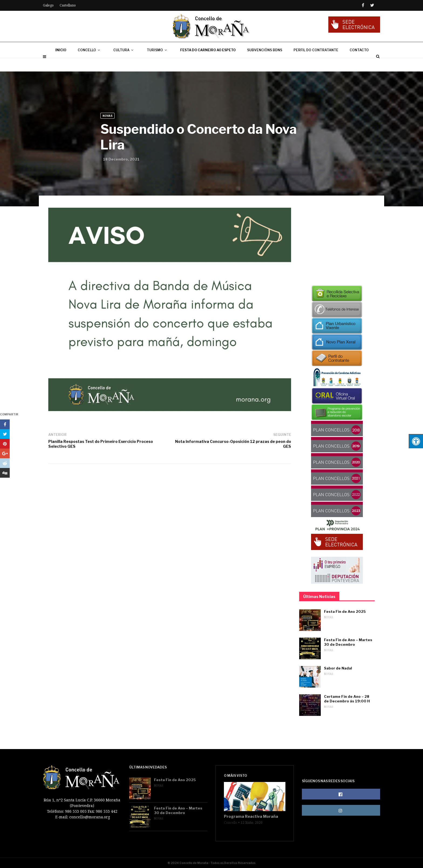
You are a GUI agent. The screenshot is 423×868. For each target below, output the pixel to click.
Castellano (68, 5)
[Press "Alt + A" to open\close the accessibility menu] (416, 441)
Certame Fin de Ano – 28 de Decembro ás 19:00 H (347, 699)
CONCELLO (90, 63)
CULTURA (124, 63)
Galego (48, 5)
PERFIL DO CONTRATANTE (316, 63)
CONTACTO (359, 63)
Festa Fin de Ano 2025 (345, 611)
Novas (108, 116)
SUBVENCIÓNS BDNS (265, 63)
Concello (231, 823)
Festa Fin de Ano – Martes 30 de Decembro (348, 642)
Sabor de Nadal (338, 668)
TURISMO (158, 63)
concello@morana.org (90, 817)
